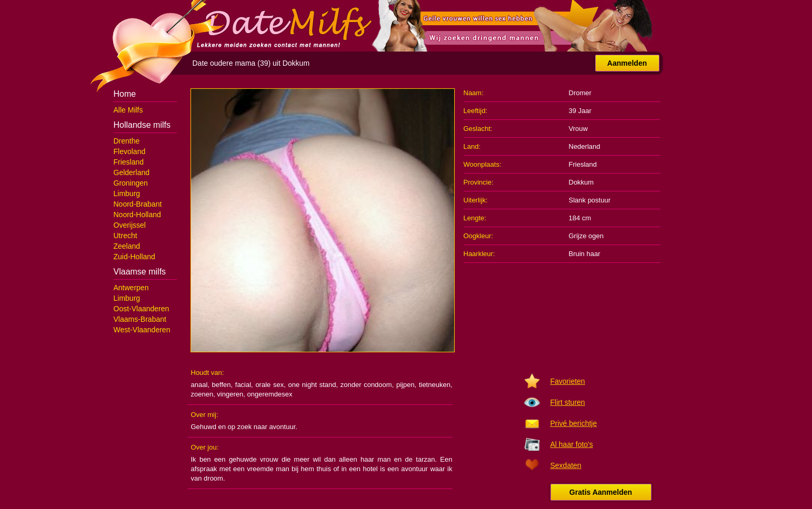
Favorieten (568, 381)
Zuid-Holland (134, 257)
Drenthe (127, 141)
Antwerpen (131, 288)
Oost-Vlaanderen (142, 309)
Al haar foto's (572, 444)
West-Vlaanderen (142, 330)
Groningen (131, 183)
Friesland (129, 162)
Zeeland (127, 246)
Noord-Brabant (138, 204)
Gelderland (132, 172)
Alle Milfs (128, 110)
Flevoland (130, 151)
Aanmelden (627, 63)
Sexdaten (566, 465)
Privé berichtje (574, 423)
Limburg (127, 194)
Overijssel (130, 225)
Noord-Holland (137, 215)
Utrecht (126, 236)
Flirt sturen (568, 402)
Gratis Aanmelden (601, 492)
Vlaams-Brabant (140, 319)
